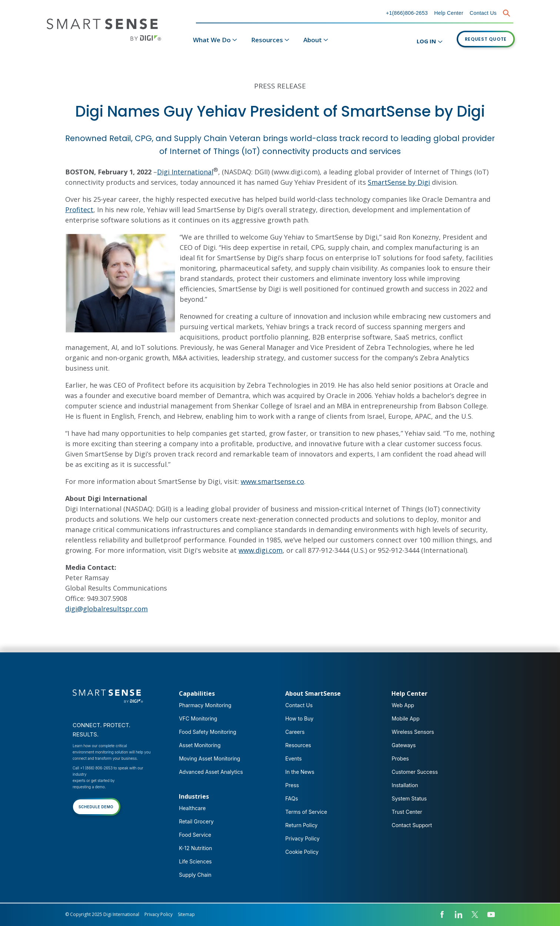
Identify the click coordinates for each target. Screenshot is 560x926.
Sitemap (186, 914)
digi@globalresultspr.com (106, 609)
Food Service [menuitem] (195, 835)
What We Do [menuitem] (212, 40)
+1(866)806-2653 (407, 13)
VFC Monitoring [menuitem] (198, 718)
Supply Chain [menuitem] (195, 875)
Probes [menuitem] (400, 758)
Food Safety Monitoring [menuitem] (208, 732)
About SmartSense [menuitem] (313, 693)
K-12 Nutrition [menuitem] (195, 848)
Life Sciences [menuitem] (195, 861)
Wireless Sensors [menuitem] (413, 732)
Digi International (185, 172)
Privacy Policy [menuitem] (302, 838)
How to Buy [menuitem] (299, 718)
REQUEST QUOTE (486, 39)
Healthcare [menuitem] (192, 808)
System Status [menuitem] (409, 798)
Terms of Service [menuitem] (306, 812)
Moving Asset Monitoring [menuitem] (209, 758)
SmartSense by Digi (399, 182)
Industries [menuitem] (194, 796)
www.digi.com (261, 550)
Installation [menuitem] (405, 785)
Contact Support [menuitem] (412, 825)
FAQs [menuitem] (291, 798)
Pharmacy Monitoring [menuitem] (205, 705)
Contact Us (483, 13)
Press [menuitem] (292, 785)
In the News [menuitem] (300, 772)
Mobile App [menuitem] (405, 718)
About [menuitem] (313, 40)
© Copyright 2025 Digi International (102, 914)
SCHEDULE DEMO (96, 807)
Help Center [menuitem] (409, 693)
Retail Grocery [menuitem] (196, 821)
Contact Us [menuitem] (299, 705)
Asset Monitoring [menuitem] (200, 745)
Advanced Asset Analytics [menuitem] (211, 772)
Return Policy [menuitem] (301, 825)
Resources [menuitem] (267, 40)
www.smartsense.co (272, 481)
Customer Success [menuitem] (415, 772)
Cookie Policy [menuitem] (302, 852)
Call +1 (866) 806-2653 (93, 768)
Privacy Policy (159, 914)
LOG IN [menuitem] (426, 41)
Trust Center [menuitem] (407, 812)
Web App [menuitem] (403, 705)
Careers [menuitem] (295, 732)
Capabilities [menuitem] (197, 693)
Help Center (449, 13)
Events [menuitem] (293, 758)
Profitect (79, 210)
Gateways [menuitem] (404, 745)
